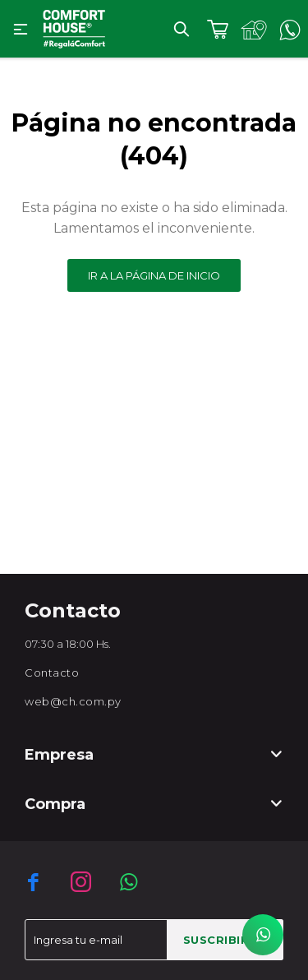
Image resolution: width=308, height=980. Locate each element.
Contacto (52, 673)
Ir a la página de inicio (154, 275)
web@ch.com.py (73, 701)
